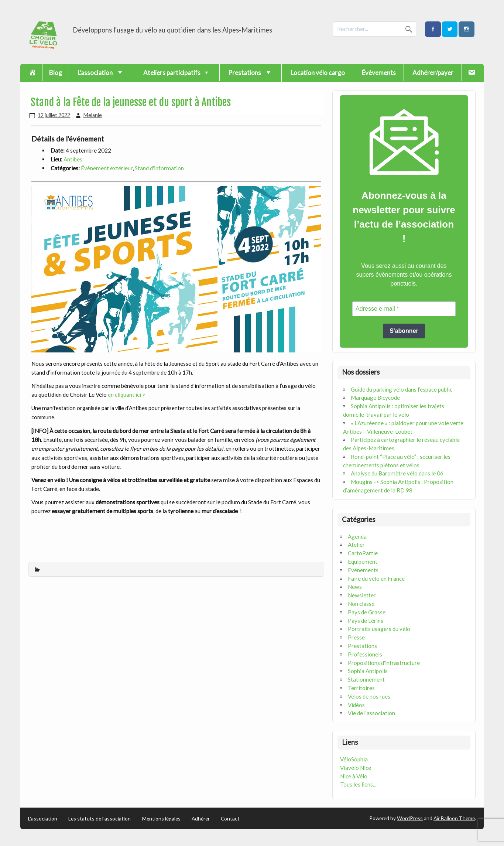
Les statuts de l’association (100, 819)
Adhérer (201, 819)
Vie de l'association (371, 713)
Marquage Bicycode (375, 398)
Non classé (361, 604)
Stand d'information (159, 168)
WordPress (410, 818)
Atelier (356, 545)
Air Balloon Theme (454, 818)
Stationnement (366, 679)
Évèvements (379, 73)
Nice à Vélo (354, 776)
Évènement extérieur (107, 168)
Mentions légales (161, 819)
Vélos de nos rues (369, 696)
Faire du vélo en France (376, 579)
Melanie (93, 115)
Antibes (73, 159)
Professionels (365, 654)
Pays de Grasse (367, 612)
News (355, 587)
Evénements (363, 570)
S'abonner (404, 331)
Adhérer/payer (433, 73)
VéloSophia (354, 759)
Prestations (362, 646)
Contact (230, 819)
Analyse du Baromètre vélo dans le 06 (397, 473)
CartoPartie (363, 553)
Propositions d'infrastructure (384, 663)
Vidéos (356, 705)
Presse (356, 637)
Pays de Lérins (366, 621)
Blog (56, 73)
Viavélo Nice (356, 768)
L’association (43, 819)
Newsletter (362, 595)
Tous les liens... (358, 784)
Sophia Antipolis (368, 671)
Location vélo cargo (318, 73)
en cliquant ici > (127, 395)
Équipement (363, 562)
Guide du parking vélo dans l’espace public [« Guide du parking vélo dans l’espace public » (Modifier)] (402, 389)
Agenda (357, 536)
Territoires (361, 688)
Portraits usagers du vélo (379, 629)
